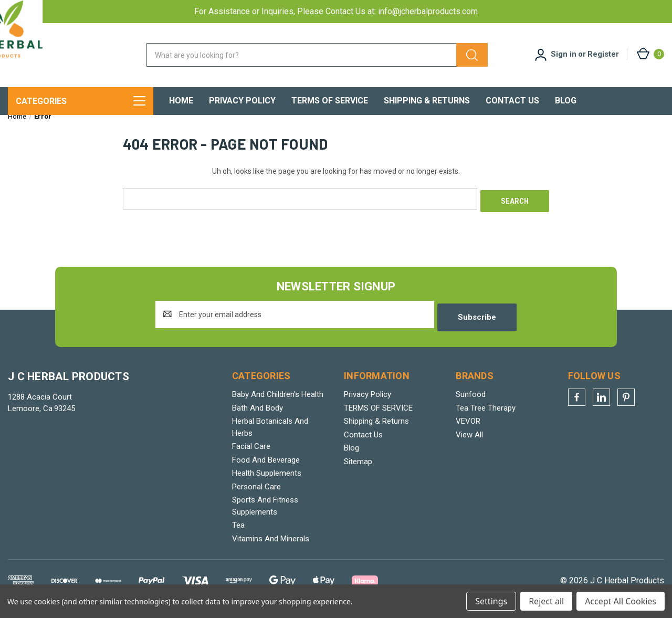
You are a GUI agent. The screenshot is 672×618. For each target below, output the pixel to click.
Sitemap (358, 466)
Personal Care (256, 491)
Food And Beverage (266, 464)
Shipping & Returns (427, 101)
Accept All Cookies (621, 601)
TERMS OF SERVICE (330, 101)
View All (469, 439)
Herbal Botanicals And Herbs (270, 432)
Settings (491, 601)
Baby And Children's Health (278, 399)
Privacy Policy (242, 101)
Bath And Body (258, 412)
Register (603, 54)
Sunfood (471, 399)
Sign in (564, 54)
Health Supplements (267, 478)
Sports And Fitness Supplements (265, 511)
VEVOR (468, 426)
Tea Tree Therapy (486, 412)
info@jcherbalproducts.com (428, 11)
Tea (238, 530)
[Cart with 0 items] (650, 54)
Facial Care (251, 451)
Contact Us (512, 101)
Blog (566, 101)
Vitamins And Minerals (271, 543)
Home (181, 101)
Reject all (546, 601)
